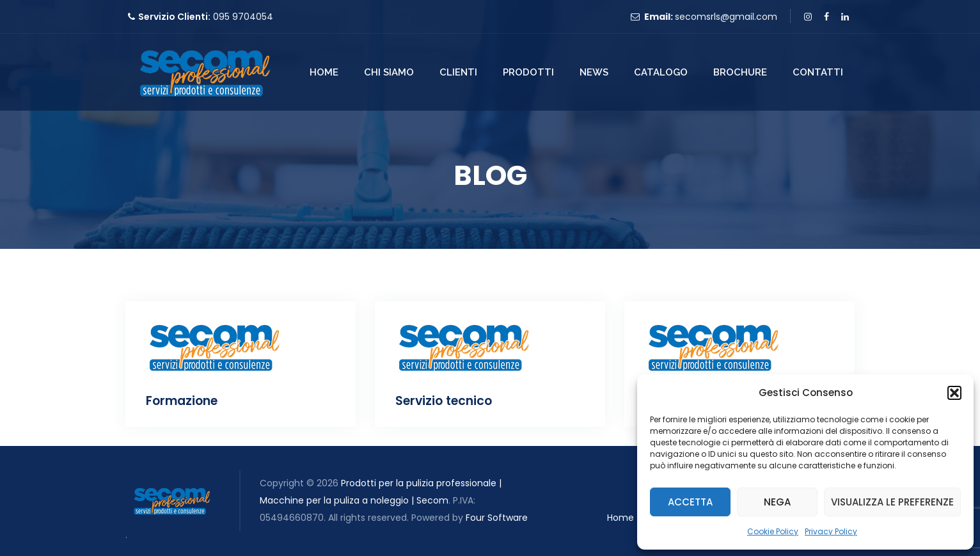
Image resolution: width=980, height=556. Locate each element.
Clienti (458, 72)
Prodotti (528, 72)
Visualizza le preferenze (892, 502)
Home (324, 72)
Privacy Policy (831, 531)
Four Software (497, 518)
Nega (777, 502)
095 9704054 (243, 17)
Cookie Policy (773, 531)
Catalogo (661, 72)
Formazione (182, 401)
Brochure (740, 72)
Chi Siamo (389, 72)
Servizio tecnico (444, 401)
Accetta (690, 502)
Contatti (818, 72)
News (594, 72)
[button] (954, 393)
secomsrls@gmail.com (726, 17)
